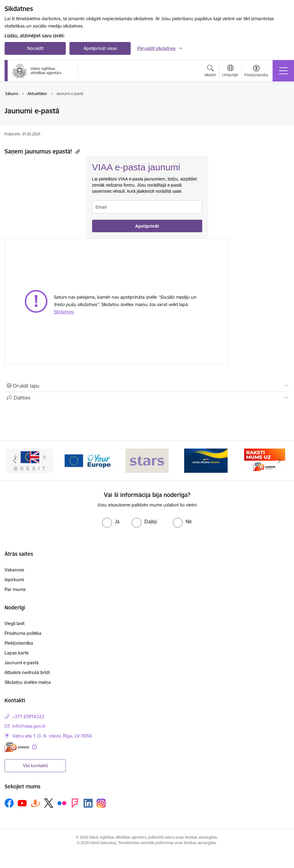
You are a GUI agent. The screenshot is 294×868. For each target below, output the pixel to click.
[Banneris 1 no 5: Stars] (206, 460)
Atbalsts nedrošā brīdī (27, 672)
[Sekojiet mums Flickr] (62, 803)
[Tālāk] (279, 461)
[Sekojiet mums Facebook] (9, 803)
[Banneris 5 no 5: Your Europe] (147, 460)
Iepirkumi (14, 580)
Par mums (15, 589)
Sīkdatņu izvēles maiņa (28, 682)
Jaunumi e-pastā (22, 663)
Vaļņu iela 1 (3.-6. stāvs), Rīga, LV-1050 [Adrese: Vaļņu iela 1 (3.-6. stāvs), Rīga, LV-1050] (52, 736)
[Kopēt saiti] (77, 152)
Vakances (14, 570)
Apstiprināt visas (100, 48)
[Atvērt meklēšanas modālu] (210, 72)
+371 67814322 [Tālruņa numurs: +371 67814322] (28, 716)
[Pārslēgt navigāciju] (283, 71)
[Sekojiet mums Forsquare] (75, 803)
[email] (147, 207)
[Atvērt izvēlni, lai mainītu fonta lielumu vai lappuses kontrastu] (256, 72)
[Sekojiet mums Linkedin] (88, 803)
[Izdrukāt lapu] (147, 386)
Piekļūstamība (19, 643)
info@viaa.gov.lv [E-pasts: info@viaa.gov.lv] (29, 726)
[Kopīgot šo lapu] (147, 398)
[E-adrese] (17, 747)
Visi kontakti (35, 766)
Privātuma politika (23, 633)
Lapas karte (17, 653)
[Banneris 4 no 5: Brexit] (88, 460)
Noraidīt (35, 48)
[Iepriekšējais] (15, 461)
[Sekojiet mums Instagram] (101, 803)
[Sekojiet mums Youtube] (22, 803)
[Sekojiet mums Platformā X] (49, 803)
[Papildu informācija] (34, 747)
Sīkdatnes (64, 312)
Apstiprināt (147, 226)
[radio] (111, 521)
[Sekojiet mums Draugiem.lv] (35, 803)
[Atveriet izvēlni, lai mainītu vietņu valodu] (230, 71)
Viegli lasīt (15, 623)
